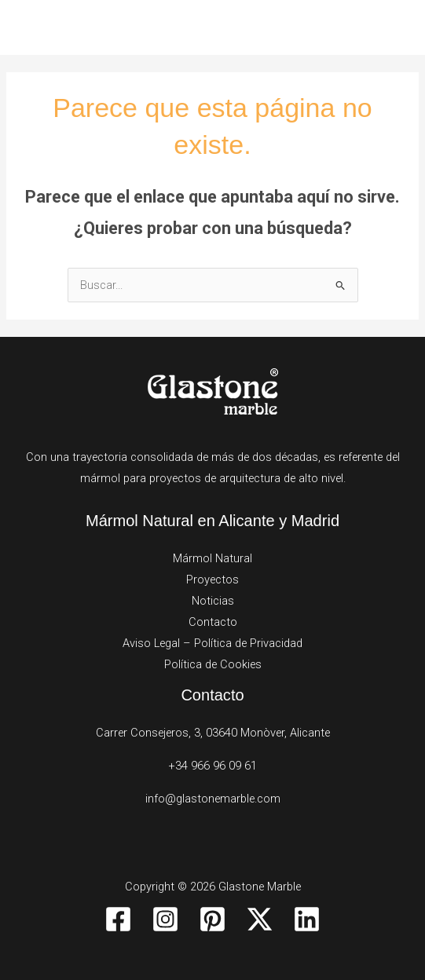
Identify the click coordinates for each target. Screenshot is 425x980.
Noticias (213, 601)
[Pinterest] (212, 919)
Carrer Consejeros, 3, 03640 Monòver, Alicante (213, 733)
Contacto (213, 622)
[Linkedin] (307, 919)
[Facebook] (118, 919)
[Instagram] (165, 919)
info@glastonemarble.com (213, 799)
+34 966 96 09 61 (212, 766)
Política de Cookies (213, 664)
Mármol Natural (212, 558)
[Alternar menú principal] (393, 27)
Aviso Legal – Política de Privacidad (212, 643)
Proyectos (212, 580)
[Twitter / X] (260, 919)
